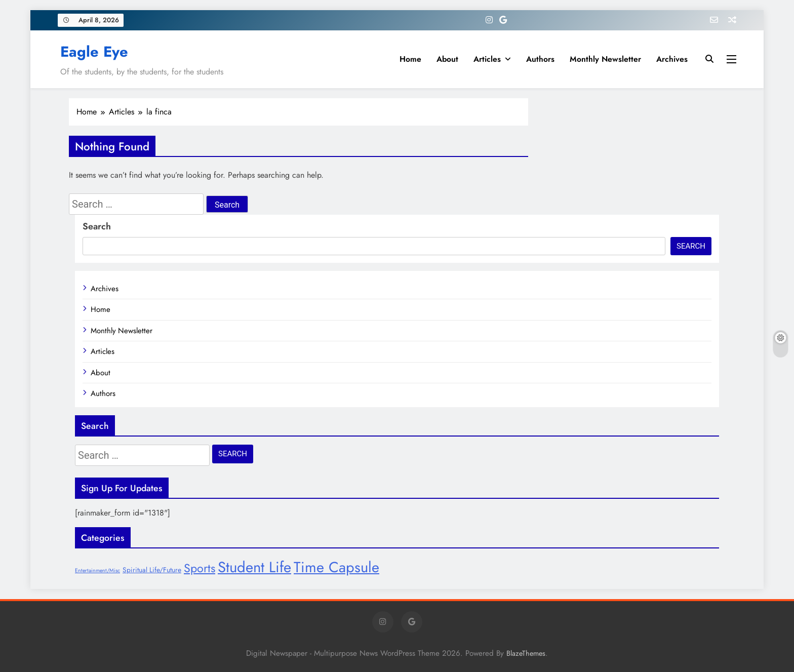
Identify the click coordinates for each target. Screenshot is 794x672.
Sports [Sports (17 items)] (200, 568)
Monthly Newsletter (605, 59)
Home (410, 59)
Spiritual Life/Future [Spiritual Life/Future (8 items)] (152, 570)
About (447, 59)
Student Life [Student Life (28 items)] (254, 567)
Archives (672, 59)
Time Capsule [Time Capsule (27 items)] (336, 567)
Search (97, 226)
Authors (540, 59)
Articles (487, 59)
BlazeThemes (526, 653)
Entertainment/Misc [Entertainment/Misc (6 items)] (97, 570)
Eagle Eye (94, 52)
